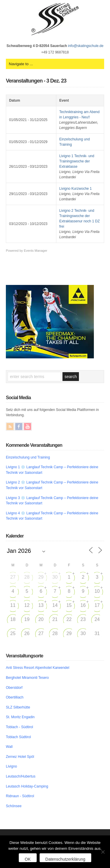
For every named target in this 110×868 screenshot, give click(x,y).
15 (69, 605)
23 (83, 619)
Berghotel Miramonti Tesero (27, 678)
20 (41, 619)
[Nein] (103, 852)
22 (69, 619)
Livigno (11, 766)
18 (13, 619)
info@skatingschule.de (86, 46)
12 (27, 605)
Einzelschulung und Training (28, 457)
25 (13, 633)
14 (55, 605)
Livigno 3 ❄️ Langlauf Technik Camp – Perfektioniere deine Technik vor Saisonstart (52, 501)
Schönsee (14, 806)
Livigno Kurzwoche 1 (76, 189)
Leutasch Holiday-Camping (27, 786)
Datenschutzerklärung (65, 859)
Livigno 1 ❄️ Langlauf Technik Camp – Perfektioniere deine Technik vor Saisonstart (52, 470)
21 (55, 619)
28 (27, 577)
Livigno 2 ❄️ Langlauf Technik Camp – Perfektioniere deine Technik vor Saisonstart (52, 485)
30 (55, 577)
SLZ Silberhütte (18, 707)
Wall (9, 747)
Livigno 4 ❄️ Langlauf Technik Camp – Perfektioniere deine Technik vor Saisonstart (52, 516)
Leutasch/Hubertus (21, 776)
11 (13, 605)
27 (13, 577)
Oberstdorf (14, 688)
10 (97, 591)
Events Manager (35, 251)
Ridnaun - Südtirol (20, 796)
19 (27, 619)
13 (41, 605)
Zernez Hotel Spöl (20, 757)
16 (83, 605)
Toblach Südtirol (18, 737)
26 (27, 633)
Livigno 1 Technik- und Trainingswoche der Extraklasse (77, 161)
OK (28, 859)
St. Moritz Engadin (20, 717)
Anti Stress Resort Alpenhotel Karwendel (38, 668)
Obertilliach (15, 697)
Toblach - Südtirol (20, 727)
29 (41, 577)
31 (97, 633)
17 (97, 605)
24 (97, 619)
